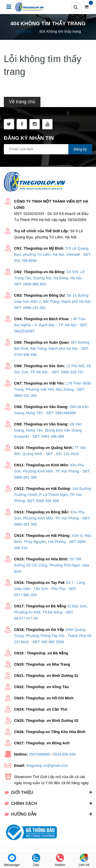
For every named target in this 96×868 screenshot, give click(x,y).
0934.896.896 (64, 754)
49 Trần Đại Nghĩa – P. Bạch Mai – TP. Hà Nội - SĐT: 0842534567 (51, 325)
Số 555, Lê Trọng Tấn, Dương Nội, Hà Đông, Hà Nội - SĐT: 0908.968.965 (49, 278)
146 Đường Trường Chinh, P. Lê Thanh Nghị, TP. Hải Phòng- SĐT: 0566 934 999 (52, 495)
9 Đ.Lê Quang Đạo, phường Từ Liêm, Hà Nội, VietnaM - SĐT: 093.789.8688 (53, 254)
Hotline (60, 860)
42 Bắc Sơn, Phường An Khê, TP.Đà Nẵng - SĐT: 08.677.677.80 (51, 612)
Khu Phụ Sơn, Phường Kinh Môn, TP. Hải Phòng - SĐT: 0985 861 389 (52, 518)
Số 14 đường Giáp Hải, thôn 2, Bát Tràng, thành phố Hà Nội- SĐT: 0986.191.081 (53, 302)
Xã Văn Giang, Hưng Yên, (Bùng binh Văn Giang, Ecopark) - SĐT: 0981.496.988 (48, 430)
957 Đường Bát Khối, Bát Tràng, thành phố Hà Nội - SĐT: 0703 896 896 (52, 349)
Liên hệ (84, 860)
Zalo (36, 860)
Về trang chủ (22, 102)
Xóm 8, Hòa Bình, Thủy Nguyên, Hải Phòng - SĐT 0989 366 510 (53, 542)
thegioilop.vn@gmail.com (47, 766)
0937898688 (39, 754)
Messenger (12, 860)
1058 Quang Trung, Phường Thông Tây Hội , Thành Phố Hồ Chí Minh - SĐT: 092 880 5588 (53, 636)
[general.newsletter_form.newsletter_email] (48, 149)
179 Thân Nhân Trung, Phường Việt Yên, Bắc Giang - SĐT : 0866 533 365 (53, 389)
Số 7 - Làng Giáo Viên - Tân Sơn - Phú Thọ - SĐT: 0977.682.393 (50, 589)
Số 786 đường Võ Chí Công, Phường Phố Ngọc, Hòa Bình (52, 565)
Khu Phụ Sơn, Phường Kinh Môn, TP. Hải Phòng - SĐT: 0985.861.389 (52, 471)
